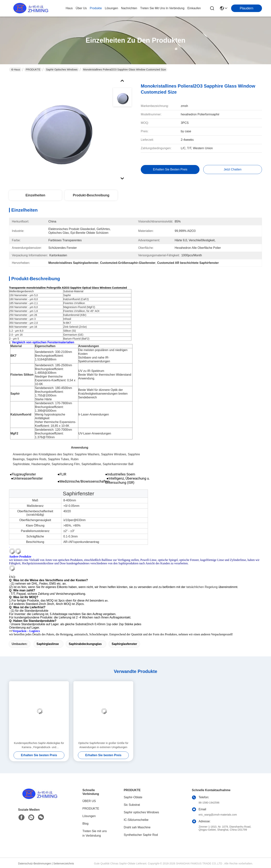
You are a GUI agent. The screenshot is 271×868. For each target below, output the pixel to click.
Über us (81, 8)
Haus (69, 8)
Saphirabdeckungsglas (85, 644)
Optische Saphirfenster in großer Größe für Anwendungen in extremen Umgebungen (103, 745)
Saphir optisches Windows (62, 70)
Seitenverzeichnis (64, 863)
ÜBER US (89, 801)
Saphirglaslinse (48, 644)
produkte (96, 8)
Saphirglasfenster (124, 644)
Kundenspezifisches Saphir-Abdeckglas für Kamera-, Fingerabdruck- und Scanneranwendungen (39, 745)
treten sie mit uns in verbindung (162, 8)
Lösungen (89, 816)
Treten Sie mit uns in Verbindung (95, 833)
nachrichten (129, 8)
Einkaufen (194, 8)
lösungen (111, 8)
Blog (85, 824)
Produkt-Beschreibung (91, 195)
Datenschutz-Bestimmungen (35, 863)
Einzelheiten (35, 195)
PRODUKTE (33, 70)
